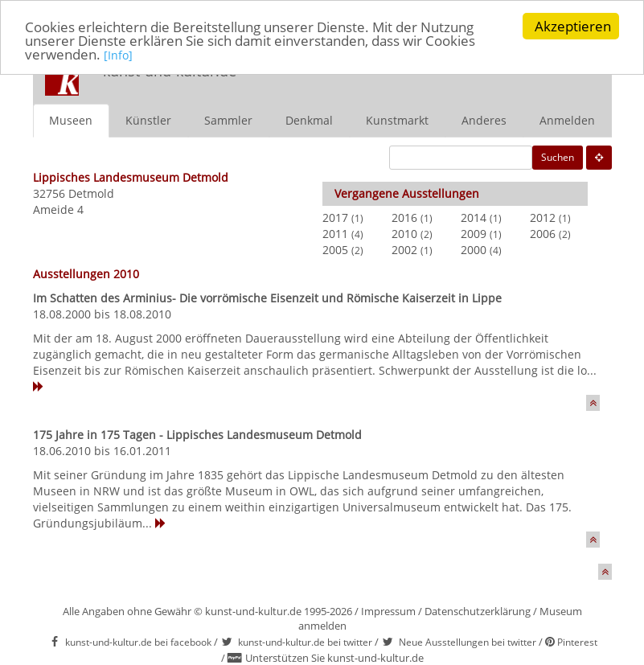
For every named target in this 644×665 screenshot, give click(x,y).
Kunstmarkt (397, 119)
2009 (474, 233)
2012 (543, 217)
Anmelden (567, 119)
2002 (404, 249)
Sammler (228, 119)
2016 (404, 217)
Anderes (484, 119)
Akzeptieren (573, 26)
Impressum (388, 610)
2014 (474, 217)
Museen (71, 119)
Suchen (558, 156)
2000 (474, 249)
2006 (543, 233)
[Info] (118, 55)
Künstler (148, 119)
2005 (335, 249)
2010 (404, 233)
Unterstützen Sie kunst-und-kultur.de (334, 658)
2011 (335, 233)
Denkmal (309, 119)
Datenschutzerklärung (478, 610)
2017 (335, 217)
